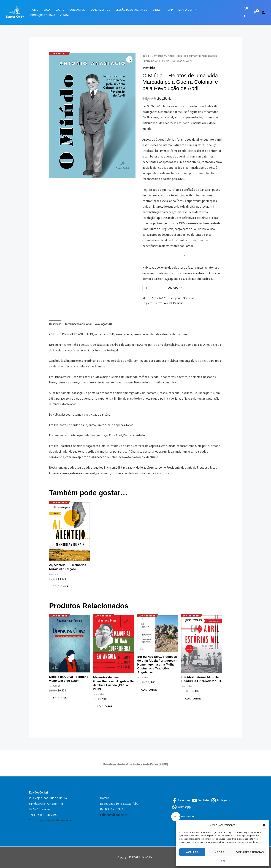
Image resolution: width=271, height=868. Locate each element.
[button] (264, 825)
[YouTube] (201, 800)
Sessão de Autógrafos (131, 10)
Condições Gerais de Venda (50, 15)
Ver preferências (250, 852)
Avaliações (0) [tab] (104, 324)
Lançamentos (100, 10)
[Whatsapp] (181, 807)
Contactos (77, 10)
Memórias (157, 56)
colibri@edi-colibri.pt (114, 815)
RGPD (223, 861)
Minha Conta (187, 10)
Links (157, 10)
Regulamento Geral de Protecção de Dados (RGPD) (136, 764)
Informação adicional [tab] (78, 324)
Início (146, 56)
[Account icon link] (263, 12)
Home (34, 10)
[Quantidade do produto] (148, 288)
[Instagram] (221, 800)
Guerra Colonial (163, 303)
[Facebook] (181, 800)
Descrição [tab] (55, 324)
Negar (220, 852)
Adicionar (176, 288)
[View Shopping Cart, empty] (250, 12)
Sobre (60, 10)
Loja (47, 10)
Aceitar (192, 852)
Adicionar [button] (61, 586)
